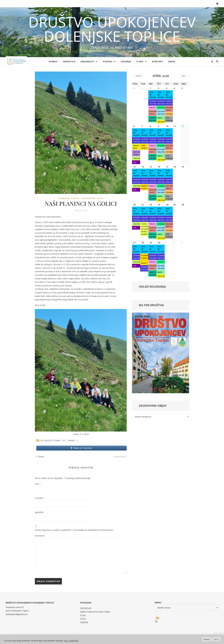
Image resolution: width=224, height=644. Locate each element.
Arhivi (158, 603)
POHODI (108, 61)
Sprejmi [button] (207, 639)
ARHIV (172, 61)
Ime (38, 484)
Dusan (41, 456)
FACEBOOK (86, 608)
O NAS (140, 61)
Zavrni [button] (216, 639)
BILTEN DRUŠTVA (151, 305)
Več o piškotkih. (71, 641)
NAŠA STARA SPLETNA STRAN (95, 612)
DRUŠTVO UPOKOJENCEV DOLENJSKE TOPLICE (112, 29)
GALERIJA (126, 61)
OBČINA (84, 622)
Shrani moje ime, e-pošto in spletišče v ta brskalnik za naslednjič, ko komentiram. (74, 530)
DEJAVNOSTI (87, 61)
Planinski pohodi (69, 198)
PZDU (83, 615)
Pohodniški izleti (92, 198)
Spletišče (39, 512)
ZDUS (83, 619)
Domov (53, 61)
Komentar (40, 536)
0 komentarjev (120, 457)
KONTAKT (158, 61)
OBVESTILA (69, 61)
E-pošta (40, 498)
